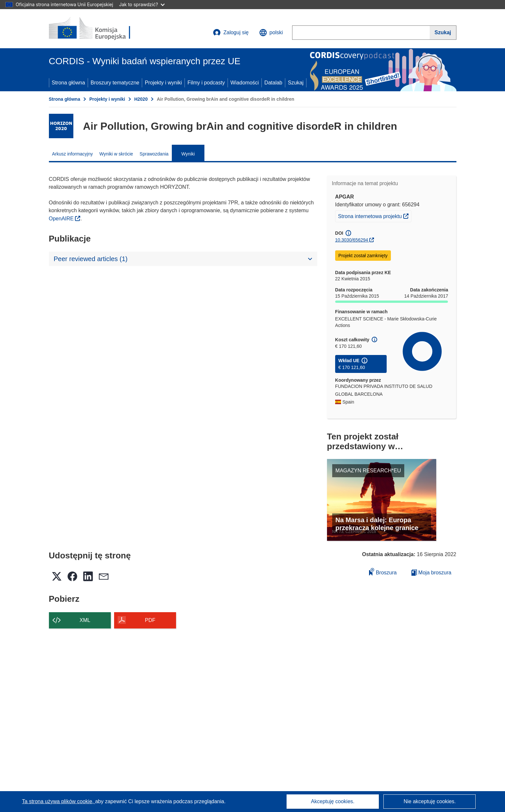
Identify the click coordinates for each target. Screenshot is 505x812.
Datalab (273, 83)
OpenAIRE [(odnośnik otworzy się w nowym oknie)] (62, 219)
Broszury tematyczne (115, 83)
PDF (150, 620)
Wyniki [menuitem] (188, 154)
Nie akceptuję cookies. (430, 801)
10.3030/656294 (352, 240)
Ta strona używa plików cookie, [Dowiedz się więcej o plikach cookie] (59, 801)
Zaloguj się (231, 33)
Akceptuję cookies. (333, 801)
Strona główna (68, 83)
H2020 (141, 99)
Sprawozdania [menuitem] (154, 154)
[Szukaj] (443, 33)
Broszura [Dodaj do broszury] (383, 572)
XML (85, 620)
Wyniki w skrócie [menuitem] (116, 154)
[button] (271, 33)
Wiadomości (245, 83)
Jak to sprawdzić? (142, 4)
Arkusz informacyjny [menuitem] (73, 154)
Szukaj (296, 83)
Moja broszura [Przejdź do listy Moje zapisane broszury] (431, 573)
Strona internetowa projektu (375, 215)
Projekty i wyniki (163, 83)
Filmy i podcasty (206, 83)
